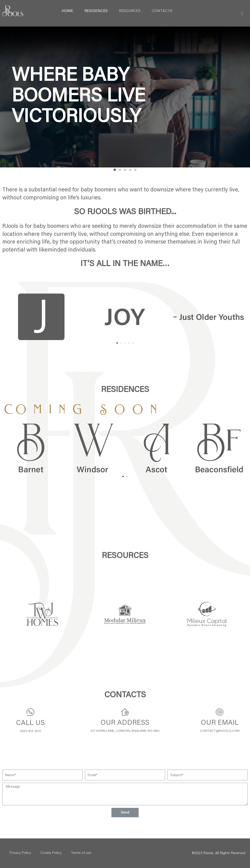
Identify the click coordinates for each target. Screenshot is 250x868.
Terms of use (81, 853)
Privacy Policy (20, 853)
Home (67, 11)
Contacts (162, 11)
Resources (130, 11)
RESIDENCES (96, 11)
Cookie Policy (51, 853)
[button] (115, 170)
